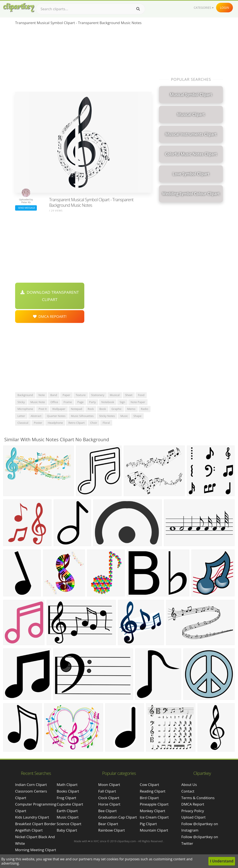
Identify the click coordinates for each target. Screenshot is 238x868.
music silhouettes (82, 416)
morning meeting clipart (36, 850)
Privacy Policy (193, 811)
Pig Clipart (148, 824)
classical (23, 423)
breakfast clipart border (35, 824)
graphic (117, 409)
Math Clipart (67, 785)
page (80, 402)
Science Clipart (69, 824)
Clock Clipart (109, 798)
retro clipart (76, 423)
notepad (77, 409)
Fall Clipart (107, 791)
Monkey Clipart (153, 811)
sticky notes (107, 416)
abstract (36, 416)
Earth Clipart (67, 811)
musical (115, 395)
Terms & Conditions (198, 798)
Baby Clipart (67, 830)
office (54, 402)
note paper (138, 402)
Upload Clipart (194, 817)
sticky (21, 402)
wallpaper (59, 409)
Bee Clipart (107, 811)
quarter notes (56, 416)
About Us (189, 785)
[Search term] (90, 9)
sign (122, 402)
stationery (98, 395)
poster (38, 423)
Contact (188, 791)
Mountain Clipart (154, 830)
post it (43, 409)
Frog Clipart (66, 798)
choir (94, 423)
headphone (55, 423)
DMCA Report (193, 804)
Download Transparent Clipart (50, 296)
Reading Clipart (153, 791)
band (54, 395)
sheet (129, 395)
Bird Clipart (149, 798)
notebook (108, 402)
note (42, 395)
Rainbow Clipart (111, 830)
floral (106, 423)
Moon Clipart (109, 785)
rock (91, 409)
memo (131, 409)
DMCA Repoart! (50, 316)
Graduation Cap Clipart (118, 817)
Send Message (26, 208)
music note (38, 402)
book (103, 409)
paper (66, 395)
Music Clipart (68, 817)
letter (21, 416)
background (25, 395)
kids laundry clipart (32, 817)
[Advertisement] (83, 60)
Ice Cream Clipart (154, 817)
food (141, 395)
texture (81, 395)
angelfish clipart (29, 830)
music (124, 416)
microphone (25, 409)
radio (145, 409)
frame (68, 402)
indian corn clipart (31, 785)
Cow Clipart (150, 785)
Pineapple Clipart (154, 804)
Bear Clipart (108, 824)
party (93, 402)
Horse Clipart (109, 804)
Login (224, 8)
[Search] (138, 9)
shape (138, 416)
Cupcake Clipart (70, 804)
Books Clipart (68, 791)
